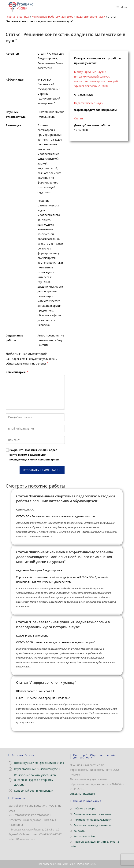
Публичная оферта (85, 808)
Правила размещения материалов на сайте (94, 844)
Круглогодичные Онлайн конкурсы (37, 769)
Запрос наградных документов (92, 825)
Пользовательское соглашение (92, 814)
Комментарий (17, 372)
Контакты (79, 831)
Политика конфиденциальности (93, 820)
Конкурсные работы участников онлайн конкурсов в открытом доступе (35, 780)
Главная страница (17, 17)
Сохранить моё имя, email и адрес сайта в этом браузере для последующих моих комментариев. (35, 455)
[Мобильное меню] (121, 7)
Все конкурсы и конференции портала (39, 763)
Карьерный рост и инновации (34, 791)
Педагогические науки (91, 17)
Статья (79, 118)
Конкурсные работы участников (52, 17)
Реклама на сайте (84, 836)
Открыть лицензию (82, 794)
